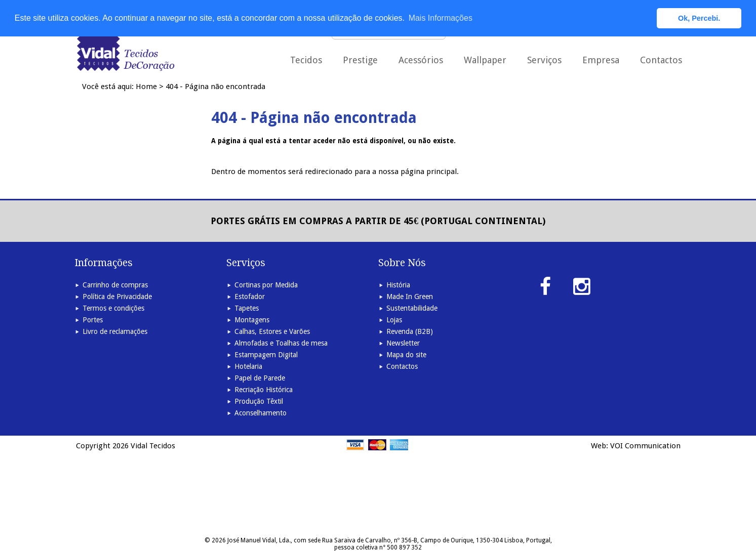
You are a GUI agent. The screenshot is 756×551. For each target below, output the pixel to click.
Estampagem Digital (266, 355)
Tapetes (247, 308)
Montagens (252, 320)
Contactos (661, 60)
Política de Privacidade (117, 296)
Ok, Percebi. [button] (699, 18)
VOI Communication (645, 446)
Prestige (360, 60)
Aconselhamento (261, 413)
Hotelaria (248, 366)
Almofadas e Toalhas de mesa (281, 343)
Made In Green (410, 296)
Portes (93, 320)
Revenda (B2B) (410, 331)
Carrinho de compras (115, 285)
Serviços (544, 60)
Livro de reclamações (115, 331)
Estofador (250, 296)
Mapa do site (406, 355)
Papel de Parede (260, 378)
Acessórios (421, 60)
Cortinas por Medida (266, 285)
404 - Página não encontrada (215, 87)
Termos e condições (113, 308)
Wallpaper (485, 60)
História (398, 285)
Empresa (601, 60)
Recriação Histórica (264, 390)
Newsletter (403, 343)
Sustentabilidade (412, 308)
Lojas (394, 320)
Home (146, 87)
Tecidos (306, 60)
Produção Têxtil (259, 401)
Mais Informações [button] (441, 18)
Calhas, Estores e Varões (272, 331)
